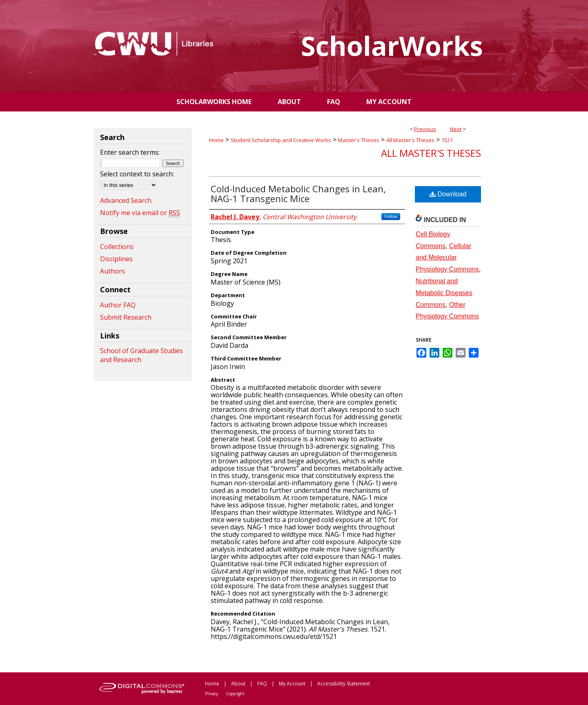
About (238, 684)
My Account (292, 684)
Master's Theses (359, 140)
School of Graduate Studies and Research (141, 355)
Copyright (235, 694)
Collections (117, 247)
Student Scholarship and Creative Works (281, 140)
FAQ (262, 684)
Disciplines (116, 259)
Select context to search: (137, 174)
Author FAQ (118, 305)
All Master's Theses (410, 140)
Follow (391, 216)
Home (216, 140)
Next (456, 129)
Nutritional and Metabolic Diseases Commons (444, 293)
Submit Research (126, 317)
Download (448, 194)
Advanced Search (126, 200)
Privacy (212, 694)
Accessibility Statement (344, 684)
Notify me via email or (140, 213)
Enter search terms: (130, 152)
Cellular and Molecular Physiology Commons (447, 258)
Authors (112, 271)
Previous (425, 129)
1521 (447, 140)
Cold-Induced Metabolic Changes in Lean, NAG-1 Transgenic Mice (298, 193)
